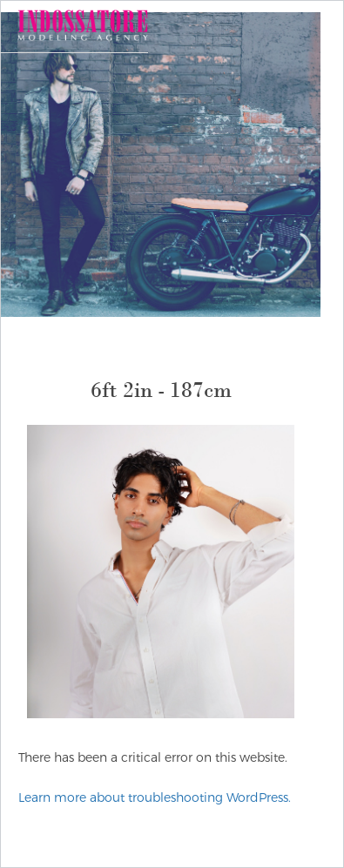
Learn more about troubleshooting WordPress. (155, 797)
